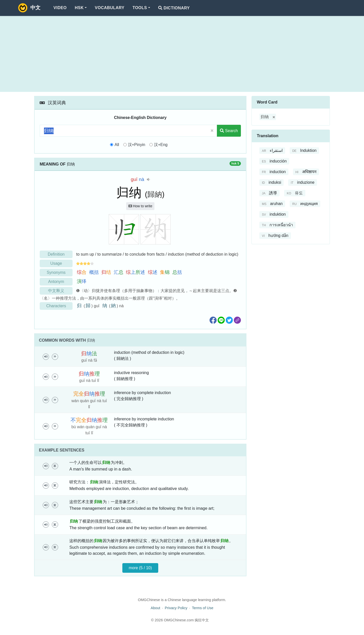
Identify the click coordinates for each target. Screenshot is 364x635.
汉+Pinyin (137, 145)
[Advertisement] (182, 54)
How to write (140, 206)
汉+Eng (161, 145)
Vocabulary (110, 8)
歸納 (155, 194)
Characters (56, 306)
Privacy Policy (176, 608)
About (155, 608)
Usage (56, 263)
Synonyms (56, 272)
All (117, 145)
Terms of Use (203, 608)
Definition (56, 254)
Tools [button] (140, 8)
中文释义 (56, 291)
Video (60, 8)
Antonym (56, 282)
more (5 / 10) (140, 568)
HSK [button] (79, 8)
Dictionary (174, 8)
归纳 (265, 117)
